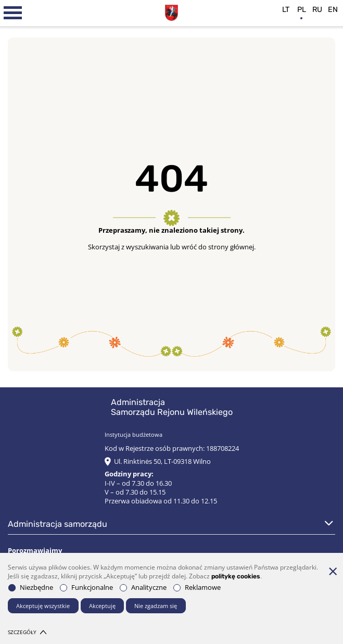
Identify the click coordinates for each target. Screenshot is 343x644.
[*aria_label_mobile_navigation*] (13, 13)
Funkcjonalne (86, 588)
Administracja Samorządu (58, 524)
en (333, 10)
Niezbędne (31, 588)
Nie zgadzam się (156, 606)
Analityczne (143, 588)
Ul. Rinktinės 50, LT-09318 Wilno (162, 462)
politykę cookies (236, 576)
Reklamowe (197, 588)
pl (302, 10)
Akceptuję (102, 606)
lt (286, 10)
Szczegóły (27, 632)
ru (317, 10)
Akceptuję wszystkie (43, 606)
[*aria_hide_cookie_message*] (333, 571)
